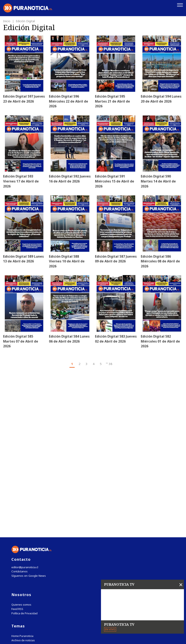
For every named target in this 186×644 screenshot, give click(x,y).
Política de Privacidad (24, 528)
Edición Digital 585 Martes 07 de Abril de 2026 (21, 342)
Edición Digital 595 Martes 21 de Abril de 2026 (113, 101)
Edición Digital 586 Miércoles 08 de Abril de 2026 (161, 262)
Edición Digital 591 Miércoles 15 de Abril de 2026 (115, 181)
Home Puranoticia (22, 550)
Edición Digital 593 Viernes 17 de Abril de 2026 (21, 181)
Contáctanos (19, 486)
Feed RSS (17, 523)
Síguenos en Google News (28, 490)
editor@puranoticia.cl (25, 482)
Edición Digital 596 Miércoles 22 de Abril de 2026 (69, 101)
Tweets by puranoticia (29, 567)
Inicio (7, 21)
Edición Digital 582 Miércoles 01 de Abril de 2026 (161, 342)
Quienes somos (21, 519)
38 (111, 364)
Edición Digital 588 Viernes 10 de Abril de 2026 (67, 262)
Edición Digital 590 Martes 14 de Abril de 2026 (158, 181)
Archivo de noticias (23, 555)
